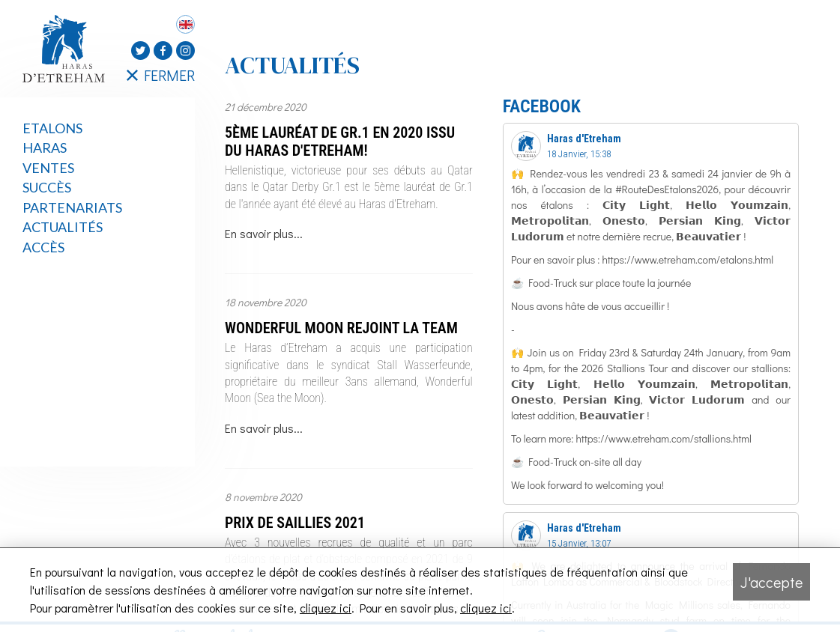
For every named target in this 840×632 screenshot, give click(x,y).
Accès (43, 247)
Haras (45, 148)
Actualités (63, 227)
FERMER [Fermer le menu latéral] (161, 75)
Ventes (48, 168)
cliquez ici (326, 608)
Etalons (52, 128)
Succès (47, 187)
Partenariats (72, 207)
